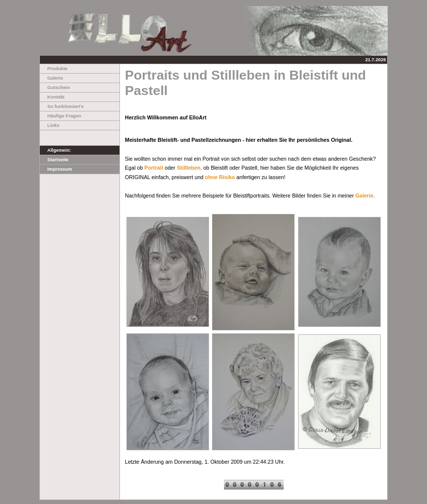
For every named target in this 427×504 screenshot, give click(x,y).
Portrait (154, 168)
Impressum (56, 169)
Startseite (54, 160)
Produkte (53, 69)
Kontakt (52, 97)
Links (50, 125)
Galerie (52, 78)
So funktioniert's (62, 106)
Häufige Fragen (60, 116)
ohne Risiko (220, 177)
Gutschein (55, 88)
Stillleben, (189, 168)
